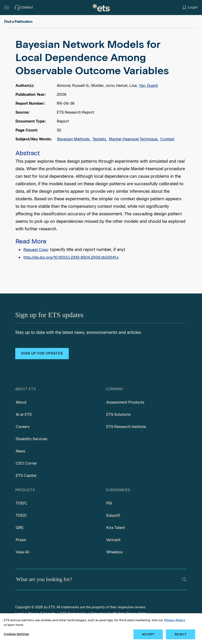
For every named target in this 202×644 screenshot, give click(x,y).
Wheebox (114, 552)
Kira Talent (116, 528)
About (21, 402)
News (21, 451)
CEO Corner (26, 463)
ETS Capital (26, 476)
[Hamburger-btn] (7, 8)
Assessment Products (125, 402)
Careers (23, 427)
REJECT (181, 634)
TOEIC (21, 515)
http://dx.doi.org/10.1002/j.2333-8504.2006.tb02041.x (71, 257)
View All (23, 552)
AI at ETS (24, 415)
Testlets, (100, 139)
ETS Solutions (118, 415)
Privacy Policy (175, 620)
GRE (20, 528)
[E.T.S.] (101, 8)
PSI (109, 503)
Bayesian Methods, (74, 139)
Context (167, 139)
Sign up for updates (42, 353)
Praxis (21, 540)
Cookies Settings (16, 634)
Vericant (113, 540)
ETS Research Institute (126, 427)
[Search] (184, 579)
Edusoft (113, 515)
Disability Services (32, 439)
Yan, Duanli (148, 86)
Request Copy (36, 250)
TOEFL (22, 503)
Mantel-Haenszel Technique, (134, 139)
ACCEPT (148, 634)
